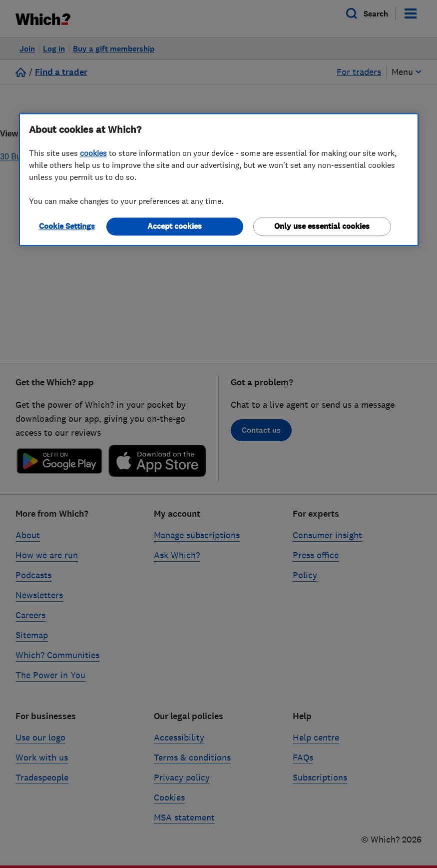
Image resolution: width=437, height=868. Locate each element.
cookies (93, 153)
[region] (219, 179)
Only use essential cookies (322, 226)
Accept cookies (175, 226)
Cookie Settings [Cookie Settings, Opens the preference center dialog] (67, 226)
